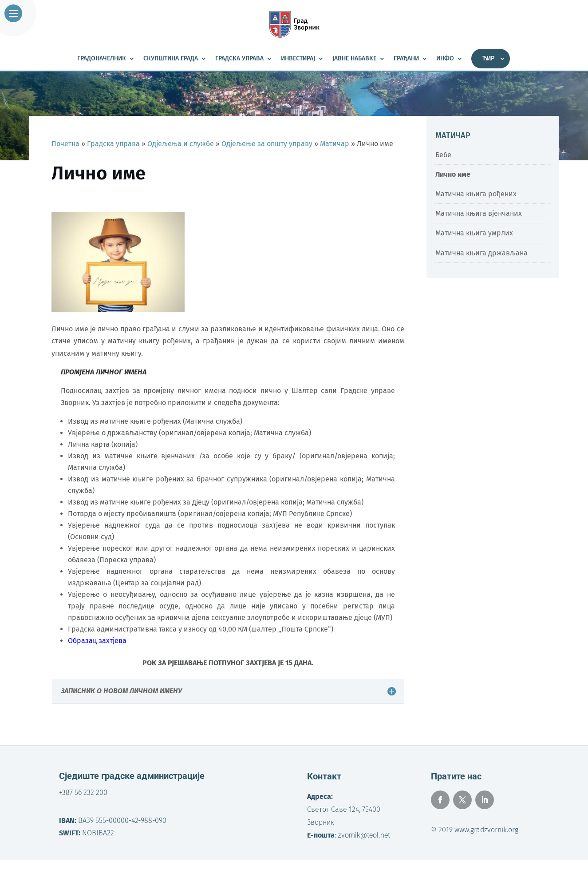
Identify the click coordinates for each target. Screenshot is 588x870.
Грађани (406, 59)
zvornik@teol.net (364, 835)
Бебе (443, 155)
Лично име (453, 174)
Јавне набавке (354, 59)
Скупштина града (171, 59)
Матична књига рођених (476, 194)
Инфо (445, 59)
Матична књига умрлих (474, 233)
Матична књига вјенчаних (479, 213)
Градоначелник (102, 59)
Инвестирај (298, 59)
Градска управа (239, 59)
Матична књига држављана (481, 253)
